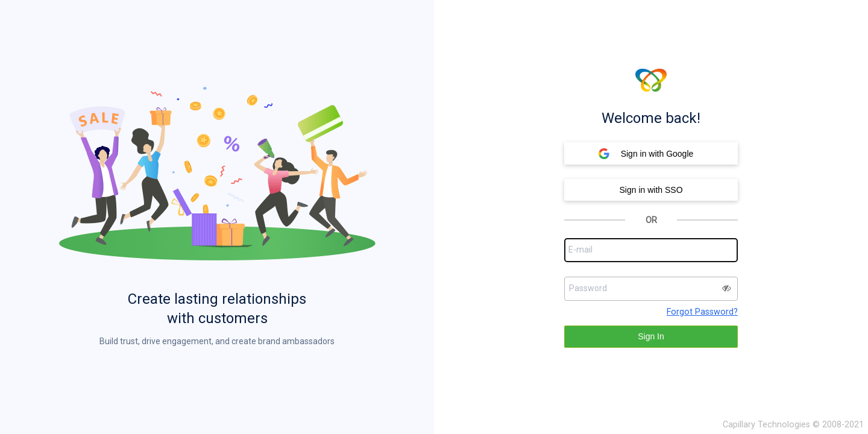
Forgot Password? (702, 312)
